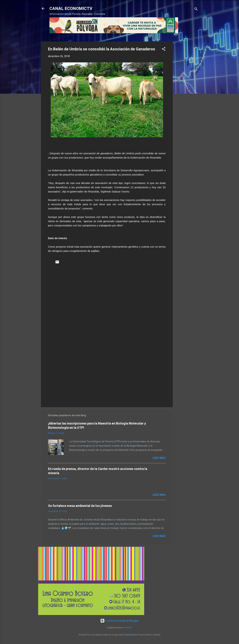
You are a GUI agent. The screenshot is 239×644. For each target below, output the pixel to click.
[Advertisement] (187, 95)
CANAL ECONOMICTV (71, 8)
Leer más (159, 458)
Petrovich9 (128, 628)
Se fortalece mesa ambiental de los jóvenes (80, 506)
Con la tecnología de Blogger (119, 621)
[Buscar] (196, 10)
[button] (164, 50)
